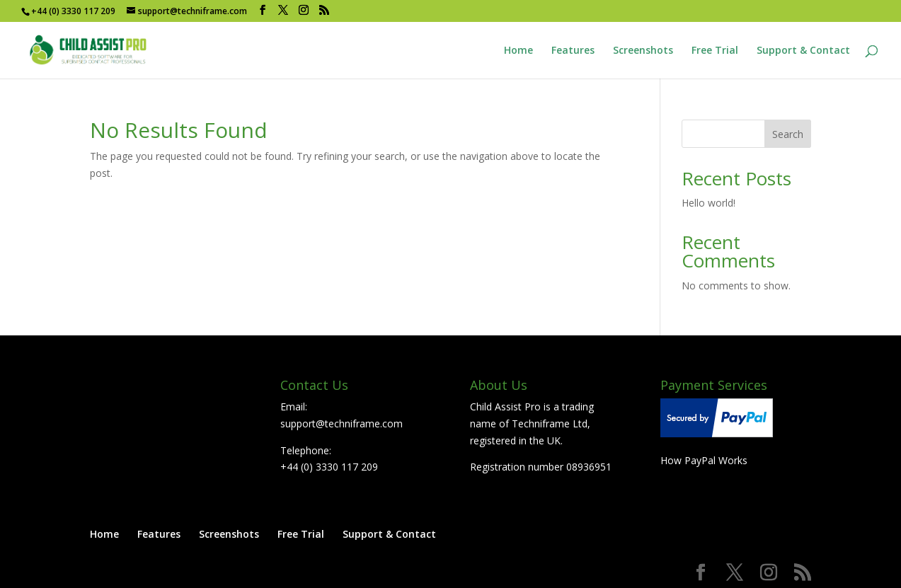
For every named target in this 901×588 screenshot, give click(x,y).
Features (573, 51)
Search (788, 134)
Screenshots (643, 51)
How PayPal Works (704, 460)
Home (518, 51)
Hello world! (708, 203)
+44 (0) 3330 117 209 (329, 467)
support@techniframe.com (342, 423)
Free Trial (715, 51)
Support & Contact (803, 51)
